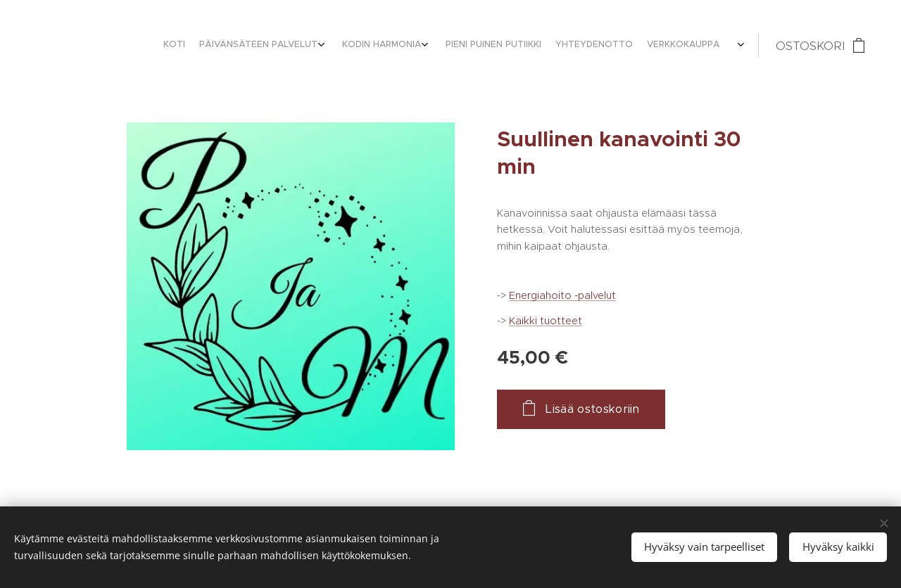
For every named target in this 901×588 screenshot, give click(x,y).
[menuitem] (640, 46)
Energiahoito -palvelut (562, 295)
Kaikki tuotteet (546, 321)
